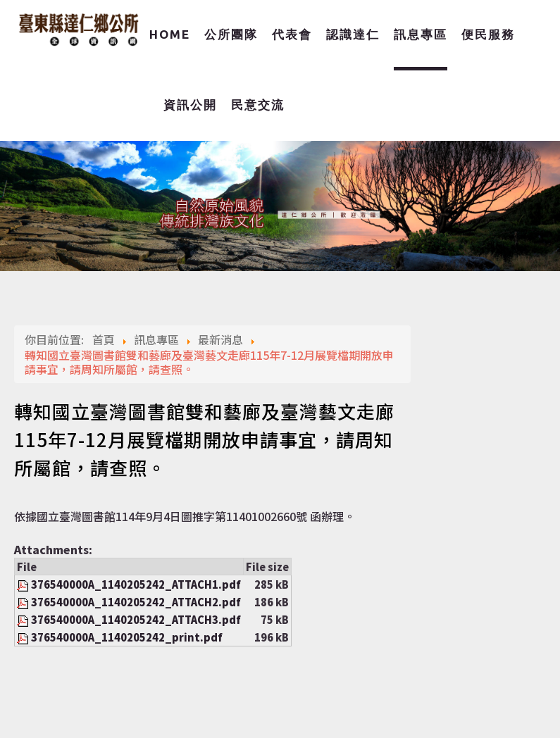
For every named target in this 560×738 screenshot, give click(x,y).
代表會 (292, 34)
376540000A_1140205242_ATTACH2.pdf (136, 602)
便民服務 (488, 34)
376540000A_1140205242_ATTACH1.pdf (136, 584)
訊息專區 (421, 34)
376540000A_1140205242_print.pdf (127, 637)
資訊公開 (190, 105)
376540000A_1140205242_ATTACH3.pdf (136, 619)
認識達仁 (353, 34)
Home (170, 34)
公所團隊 (231, 34)
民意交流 (258, 105)
